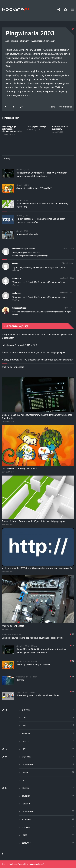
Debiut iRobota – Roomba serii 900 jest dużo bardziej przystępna (33, 352)
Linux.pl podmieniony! (36, 127)
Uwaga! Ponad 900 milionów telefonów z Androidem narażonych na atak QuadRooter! (37, 417)
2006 (5, 788)
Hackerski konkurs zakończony (60, 128)
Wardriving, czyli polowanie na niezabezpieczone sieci (12, 129)
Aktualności (37, 41)
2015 (5, 749)
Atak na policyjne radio (27, 234)
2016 (5, 710)
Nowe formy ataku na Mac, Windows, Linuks (38, 695)
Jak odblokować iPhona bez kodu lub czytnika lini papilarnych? (32, 638)
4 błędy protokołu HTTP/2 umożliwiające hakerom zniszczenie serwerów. (38, 360)
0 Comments (66, 107)
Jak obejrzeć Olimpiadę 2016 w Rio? (34, 188)
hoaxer (15, 41)
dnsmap (20, 680)
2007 (5, 757)
